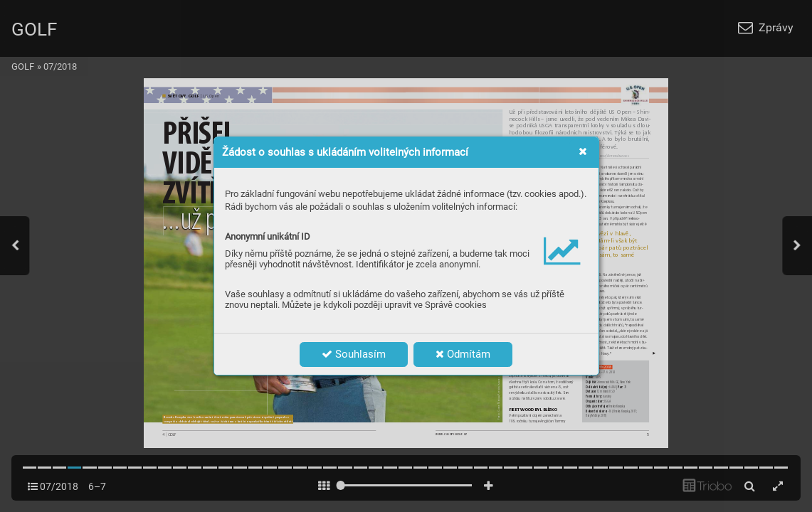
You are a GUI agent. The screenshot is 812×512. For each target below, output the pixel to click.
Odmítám (463, 354)
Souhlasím (354, 354)
